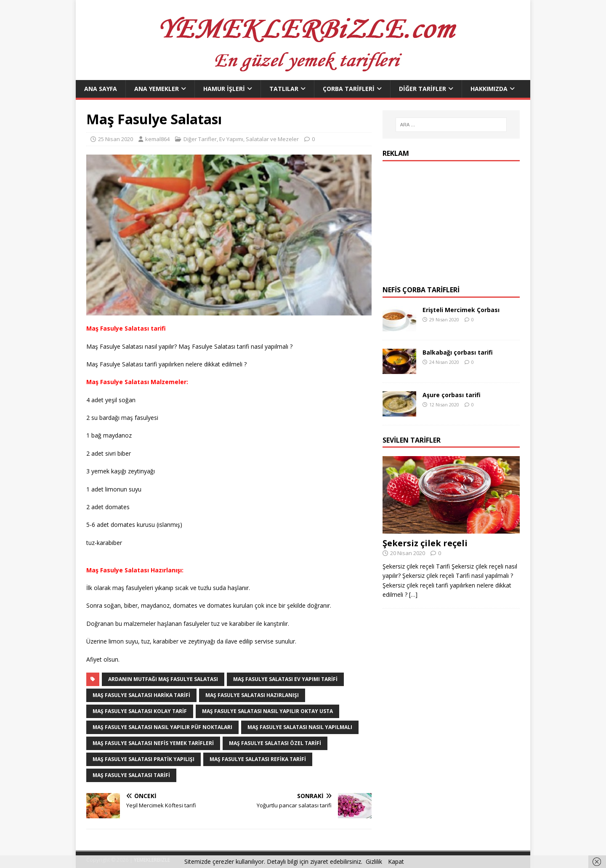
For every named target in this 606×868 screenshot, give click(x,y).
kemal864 (157, 139)
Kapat (396, 861)
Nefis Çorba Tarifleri (421, 290)
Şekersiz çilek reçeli (425, 543)
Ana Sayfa (101, 89)
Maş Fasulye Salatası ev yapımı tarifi (285, 679)
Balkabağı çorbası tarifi (458, 352)
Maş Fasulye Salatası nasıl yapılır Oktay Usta (267, 711)
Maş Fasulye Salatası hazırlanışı (252, 695)
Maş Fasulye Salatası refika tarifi (258, 759)
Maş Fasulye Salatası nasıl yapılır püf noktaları (162, 727)
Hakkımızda (489, 89)
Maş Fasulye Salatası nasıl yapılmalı (300, 727)
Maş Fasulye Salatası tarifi (131, 775)
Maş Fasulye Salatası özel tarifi (275, 743)
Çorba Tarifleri (349, 89)
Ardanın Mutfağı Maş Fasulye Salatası (163, 679)
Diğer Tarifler (423, 89)
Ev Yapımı (231, 139)
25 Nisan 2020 (116, 139)
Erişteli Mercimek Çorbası (461, 310)
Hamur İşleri (224, 89)
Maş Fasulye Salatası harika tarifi (141, 695)
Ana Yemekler (157, 89)
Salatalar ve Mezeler (272, 139)
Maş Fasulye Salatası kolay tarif (140, 711)
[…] (413, 594)
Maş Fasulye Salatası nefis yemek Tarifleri (153, 743)
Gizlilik (374, 861)
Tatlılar (284, 89)
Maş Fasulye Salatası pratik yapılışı (144, 759)
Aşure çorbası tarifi (452, 395)
